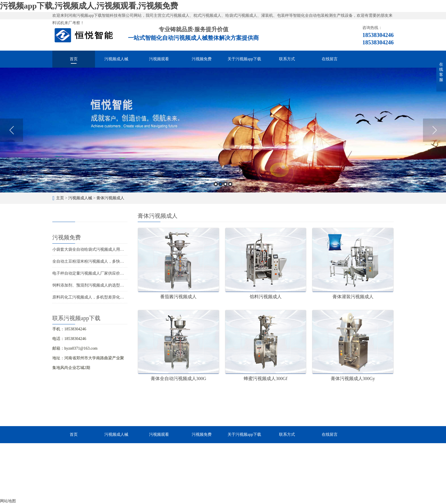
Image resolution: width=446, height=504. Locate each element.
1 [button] (216, 184)
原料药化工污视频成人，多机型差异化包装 (90, 297)
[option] (223, 130)
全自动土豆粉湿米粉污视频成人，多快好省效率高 (96, 261)
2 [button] (221, 184)
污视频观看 (159, 59)
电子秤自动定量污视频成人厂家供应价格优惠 (92, 273)
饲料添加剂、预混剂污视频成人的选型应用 (90, 285)
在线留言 (330, 59)
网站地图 (8, 501)
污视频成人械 (116, 59)
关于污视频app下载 (244, 59)
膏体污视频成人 (110, 198)
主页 (60, 198)
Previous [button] (12, 130)
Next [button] (434, 130)
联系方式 (287, 59)
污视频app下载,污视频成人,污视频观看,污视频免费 (89, 6)
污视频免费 (202, 59)
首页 (74, 59)
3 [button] (225, 184)
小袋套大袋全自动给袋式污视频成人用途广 (90, 249)
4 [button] (230, 184)
